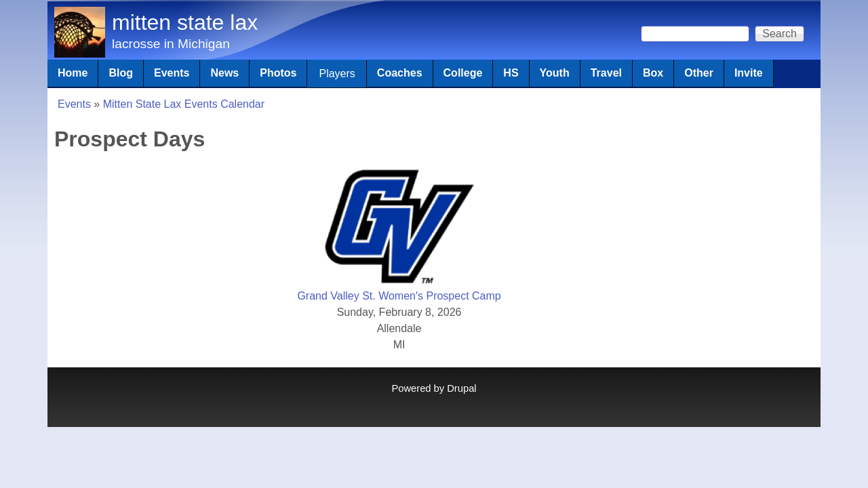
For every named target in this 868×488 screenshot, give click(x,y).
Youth (555, 73)
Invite (749, 73)
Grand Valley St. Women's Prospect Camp (399, 296)
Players (337, 74)
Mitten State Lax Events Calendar (184, 104)
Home (73, 73)
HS (511, 73)
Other (699, 73)
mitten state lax (185, 22)
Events (172, 73)
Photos (278, 73)
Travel (606, 73)
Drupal (461, 388)
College (463, 73)
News (224, 73)
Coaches (400, 73)
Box (653, 73)
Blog (121, 73)
